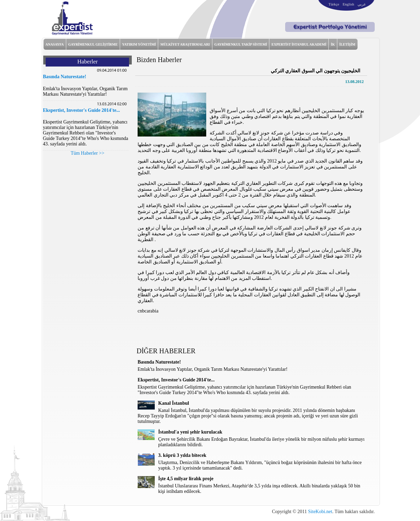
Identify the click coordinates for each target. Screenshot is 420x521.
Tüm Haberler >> (87, 153)
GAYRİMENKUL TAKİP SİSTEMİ (241, 44)
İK (333, 44)
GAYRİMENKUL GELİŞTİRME (93, 44)
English (348, 4)
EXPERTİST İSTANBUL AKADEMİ (299, 44)
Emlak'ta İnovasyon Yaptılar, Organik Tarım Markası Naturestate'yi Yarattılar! (85, 91)
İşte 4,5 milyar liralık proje (186, 479)
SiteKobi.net (320, 512)
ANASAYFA (55, 44)
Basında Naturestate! (65, 77)
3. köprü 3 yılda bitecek (182, 455)
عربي (362, 4)
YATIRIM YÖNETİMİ (139, 44)
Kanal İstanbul (174, 403)
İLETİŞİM (347, 44)
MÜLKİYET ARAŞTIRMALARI (185, 44)
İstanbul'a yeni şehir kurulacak (190, 432)
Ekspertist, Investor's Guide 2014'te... (81, 110)
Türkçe (334, 4)
